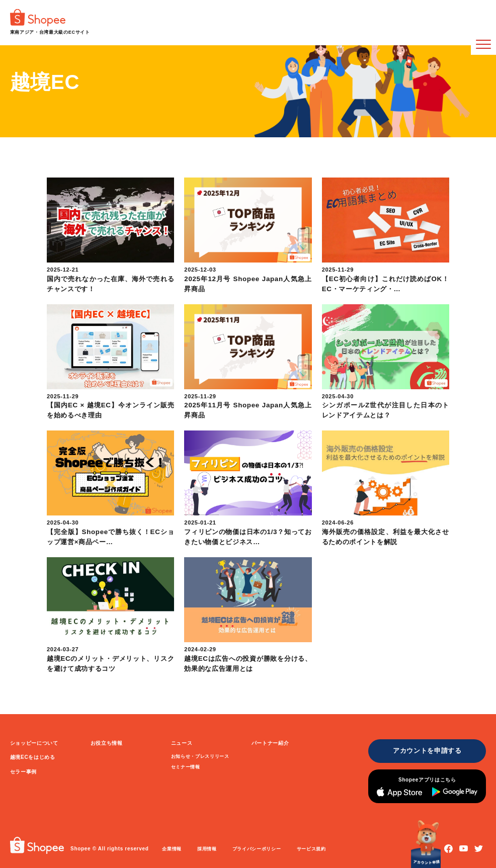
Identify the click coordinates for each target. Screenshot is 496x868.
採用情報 (207, 849)
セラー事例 (23, 772)
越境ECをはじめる (33, 757)
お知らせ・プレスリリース (200, 756)
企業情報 (172, 849)
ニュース (182, 743)
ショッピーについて (34, 743)
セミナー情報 (186, 767)
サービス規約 (311, 849)
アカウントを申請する (427, 751)
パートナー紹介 (270, 743)
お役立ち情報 (107, 743)
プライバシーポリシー (257, 849)
